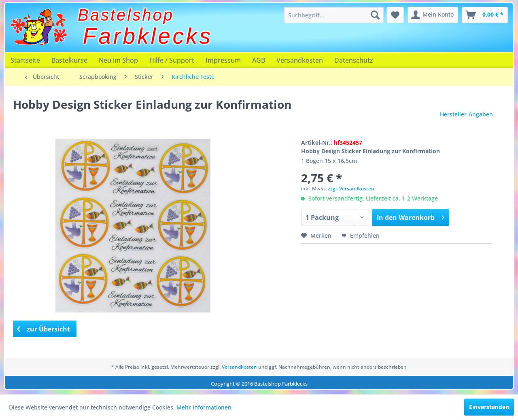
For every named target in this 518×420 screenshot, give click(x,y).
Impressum (223, 60)
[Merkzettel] (395, 15)
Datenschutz (354, 60)
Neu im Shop (118, 60)
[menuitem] (334, 15)
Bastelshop (126, 15)
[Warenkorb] (485, 15)
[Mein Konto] (433, 15)
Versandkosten (300, 60)
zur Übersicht (44, 329)
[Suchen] (375, 15)
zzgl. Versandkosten (351, 189)
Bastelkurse (69, 60)
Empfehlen (361, 235)
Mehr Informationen (204, 407)
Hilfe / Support (172, 60)
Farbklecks (148, 36)
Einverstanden (489, 407)
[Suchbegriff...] (334, 15)
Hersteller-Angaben (466, 114)
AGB (259, 60)
